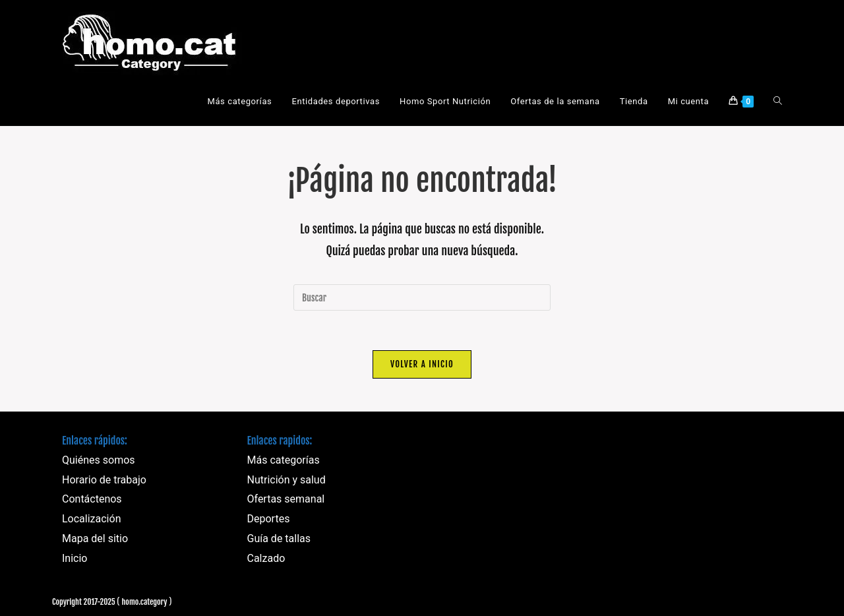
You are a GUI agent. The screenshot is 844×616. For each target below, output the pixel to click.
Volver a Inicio (422, 364)
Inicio (75, 558)
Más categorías (284, 460)
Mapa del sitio (95, 539)
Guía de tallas (279, 539)
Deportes (269, 519)
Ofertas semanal (286, 500)
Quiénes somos (99, 460)
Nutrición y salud (286, 480)
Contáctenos (92, 500)
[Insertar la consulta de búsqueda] (422, 297)
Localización (91, 519)
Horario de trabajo (104, 480)
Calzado (266, 558)
